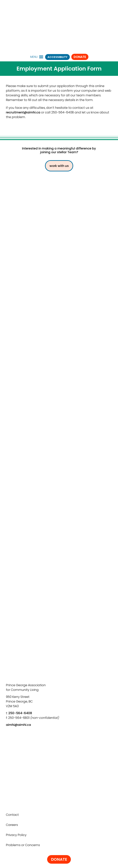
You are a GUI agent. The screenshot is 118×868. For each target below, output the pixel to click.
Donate (80, 57)
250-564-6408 (20, 713)
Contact (12, 815)
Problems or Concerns (23, 845)
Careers (12, 825)
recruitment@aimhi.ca (23, 112)
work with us (59, 166)
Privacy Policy (16, 835)
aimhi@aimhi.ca (18, 725)
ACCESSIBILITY (57, 57)
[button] (34, 57)
